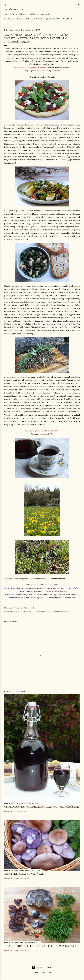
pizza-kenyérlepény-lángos (42, 611)
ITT (59, 588)
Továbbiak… (67, 19)
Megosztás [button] (8, 608)
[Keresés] (78, 4)
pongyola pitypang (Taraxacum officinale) (25, 125)
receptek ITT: (47, 434)
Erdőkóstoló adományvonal (55, 591)
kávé (29, 611)
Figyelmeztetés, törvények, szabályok (37, 19)
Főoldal (9, 19)
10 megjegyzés (20, 811)
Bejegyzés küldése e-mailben (25, 608)
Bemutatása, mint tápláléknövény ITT (30, 67)
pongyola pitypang (61, 611)
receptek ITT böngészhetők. (47, 71)
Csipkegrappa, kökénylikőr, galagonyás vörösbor (42, 807)
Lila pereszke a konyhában (24, 874)
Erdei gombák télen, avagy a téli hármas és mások (41, 946)
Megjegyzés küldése (22, 878)
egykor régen (15, 611)
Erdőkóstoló (13, 10)
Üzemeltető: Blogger (42, 967)
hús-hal (24, 611)
